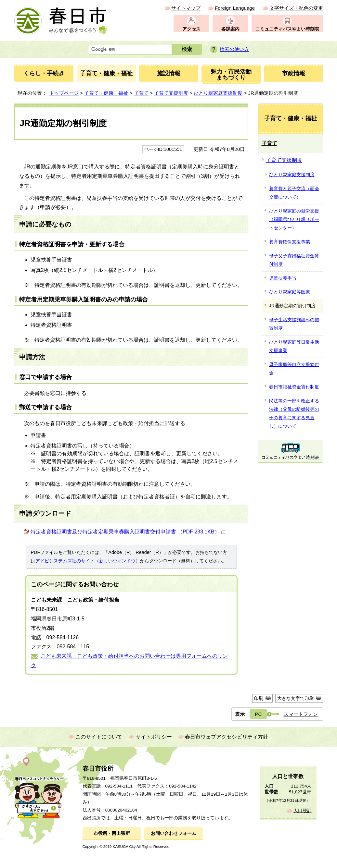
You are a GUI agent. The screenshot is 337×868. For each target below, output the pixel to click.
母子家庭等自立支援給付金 (294, 369)
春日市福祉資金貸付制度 (294, 387)
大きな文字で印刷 (295, 698)
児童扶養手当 (283, 278)
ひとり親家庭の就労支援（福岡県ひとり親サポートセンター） (294, 219)
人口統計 (303, 811)
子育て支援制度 (171, 93)
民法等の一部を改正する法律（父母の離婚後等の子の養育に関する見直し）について (294, 413)
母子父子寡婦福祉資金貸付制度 (294, 260)
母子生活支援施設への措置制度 (294, 324)
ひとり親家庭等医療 (290, 292)
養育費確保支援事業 (290, 242)
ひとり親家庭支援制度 (218, 93)
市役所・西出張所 (112, 833)
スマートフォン (301, 714)
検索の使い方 (234, 49)
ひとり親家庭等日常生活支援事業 (294, 346)
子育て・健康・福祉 (106, 93)
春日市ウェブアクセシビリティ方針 (227, 737)
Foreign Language (235, 8)
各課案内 (230, 29)
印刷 (259, 698)
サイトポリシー (154, 737)
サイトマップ (186, 8)
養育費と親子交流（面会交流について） (294, 193)
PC (258, 714)
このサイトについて (99, 737)
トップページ (64, 93)
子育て (141, 93)
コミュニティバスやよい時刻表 (287, 29)
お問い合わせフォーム (174, 833)
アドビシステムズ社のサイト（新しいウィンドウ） (88, 561)
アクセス (191, 29)
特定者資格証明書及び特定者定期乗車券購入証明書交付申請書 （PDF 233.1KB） (128, 532)
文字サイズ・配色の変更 (296, 8)
